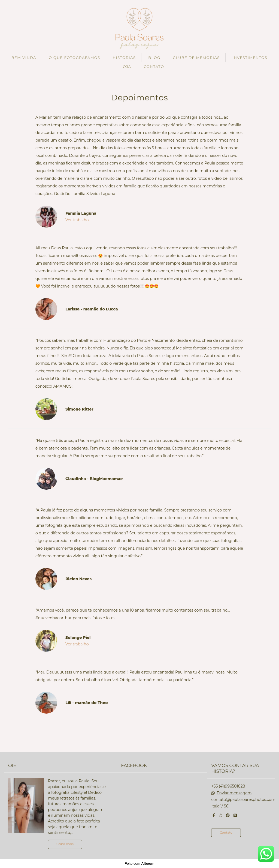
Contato (226, 833)
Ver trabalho (77, 220)
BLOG (154, 58)
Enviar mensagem (234, 793)
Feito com (139, 863)
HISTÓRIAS (124, 58)
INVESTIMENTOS (250, 58)
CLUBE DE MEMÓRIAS (196, 58)
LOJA (126, 67)
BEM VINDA (24, 58)
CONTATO (154, 67)
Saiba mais (65, 844)
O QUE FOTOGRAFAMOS (75, 58)
